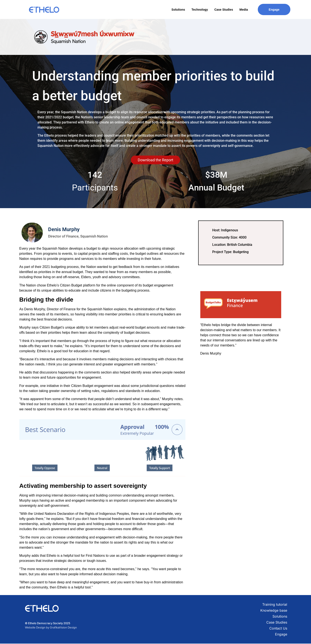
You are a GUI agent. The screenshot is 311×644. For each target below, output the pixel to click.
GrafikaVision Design (63, 628)
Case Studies (224, 10)
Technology (200, 10)
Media (244, 10)
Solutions (178, 10)
